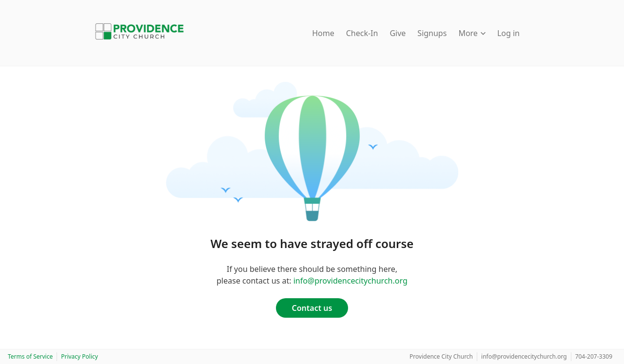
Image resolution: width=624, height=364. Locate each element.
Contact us (312, 308)
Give (398, 33)
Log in (508, 33)
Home (323, 33)
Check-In (362, 33)
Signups (432, 33)
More (472, 33)
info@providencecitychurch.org (351, 281)
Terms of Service (30, 356)
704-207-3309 (594, 356)
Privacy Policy (79, 356)
